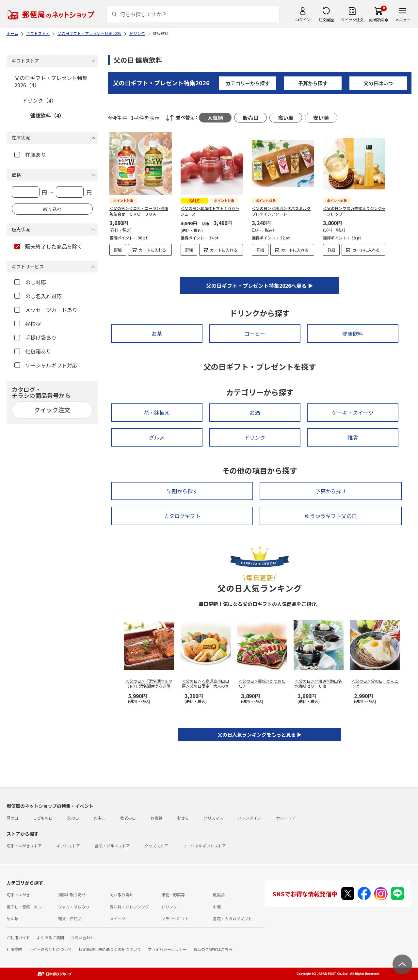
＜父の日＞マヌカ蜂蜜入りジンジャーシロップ (354, 211)
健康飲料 (353, 334)
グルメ (157, 437)
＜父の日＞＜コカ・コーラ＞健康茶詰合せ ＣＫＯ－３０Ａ (139, 211)
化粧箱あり (33, 351)
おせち (183, 818)
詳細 (118, 250)
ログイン (303, 19)
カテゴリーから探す (248, 83)
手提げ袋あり (35, 337)
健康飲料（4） (47, 115)
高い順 (286, 118)
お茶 (157, 334)
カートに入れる (153, 250)
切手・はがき (18, 895)
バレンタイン (249, 818)
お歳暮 (156, 818)
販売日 (250, 118)
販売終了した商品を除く (48, 246)
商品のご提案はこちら (213, 949)
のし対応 (30, 282)
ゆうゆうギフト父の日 (331, 516)
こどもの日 (43, 818)
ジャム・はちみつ (74, 907)
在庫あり (30, 155)
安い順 (321, 118)
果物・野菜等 (173, 895)
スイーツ (118, 918)
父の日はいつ (378, 83)
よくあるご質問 (50, 937)
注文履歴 (326, 19)
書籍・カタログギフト (233, 918)
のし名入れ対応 (38, 296)
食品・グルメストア (112, 846)
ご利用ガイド (18, 937)
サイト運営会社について (50, 949)
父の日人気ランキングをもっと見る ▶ (260, 735)
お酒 (255, 413)
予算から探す (313, 83)
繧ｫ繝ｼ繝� (379, 19)
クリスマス (213, 818)
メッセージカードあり (46, 310)
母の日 (12, 818)
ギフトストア (68, 846)
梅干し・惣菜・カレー (26, 907)
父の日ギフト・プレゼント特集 (161, 83)
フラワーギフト (175, 918)
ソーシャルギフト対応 (46, 365)
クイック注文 (352, 19)
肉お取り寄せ (121, 895)
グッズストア (156, 846)
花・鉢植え (157, 413)
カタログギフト (182, 516)
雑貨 (353, 437)
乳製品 (219, 895)
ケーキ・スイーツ (353, 413)
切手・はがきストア (24, 846)
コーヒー (255, 334)
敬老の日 (128, 818)
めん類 (12, 918)
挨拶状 (28, 324)
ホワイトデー (288, 818)
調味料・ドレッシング (129, 907)
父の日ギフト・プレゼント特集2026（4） (51, 81)
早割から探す (182, 491)
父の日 (73, 818)
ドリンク (255, 437)
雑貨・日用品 (70, 918)
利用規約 (14, 949)
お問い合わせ (82, 937)
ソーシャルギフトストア (204, 846)
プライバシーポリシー (167, 949)
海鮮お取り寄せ (72, 895)
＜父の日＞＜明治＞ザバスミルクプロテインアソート (281, 211)
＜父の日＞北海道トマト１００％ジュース (210, 211)
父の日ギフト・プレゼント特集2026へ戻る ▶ (260, 286)
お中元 (100, 818)
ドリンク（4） (39, 100)
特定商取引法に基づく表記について (110, 949)
